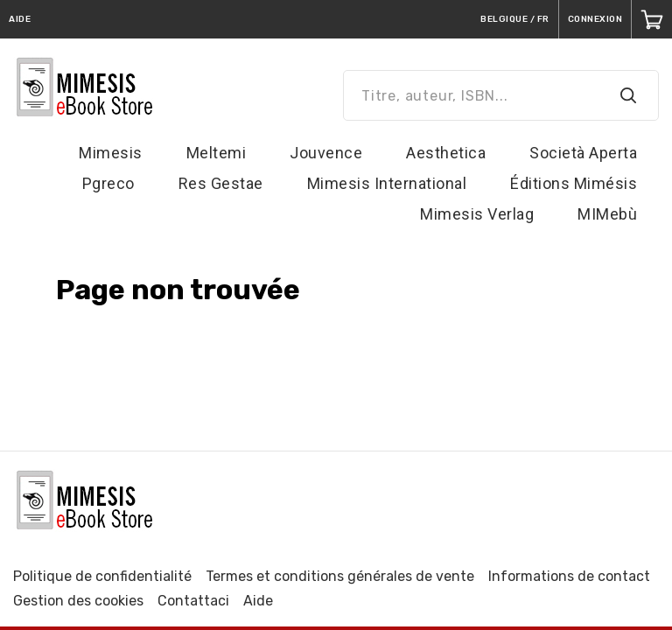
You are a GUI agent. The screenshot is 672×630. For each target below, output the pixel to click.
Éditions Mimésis (574, 183)
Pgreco (108, 183)
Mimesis (111, 153)
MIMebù (607, 214)
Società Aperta (583, 153)
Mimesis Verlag (477, 214)
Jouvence (326, 153)
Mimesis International (387, 183)
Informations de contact (569, 576)
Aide (258, 601)
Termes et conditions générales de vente (340, 576)
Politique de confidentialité (102, 576)
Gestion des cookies (78, 601)
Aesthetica (446, 153)
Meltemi (217, 153)
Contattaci (193, 601)
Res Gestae (221, 183)
